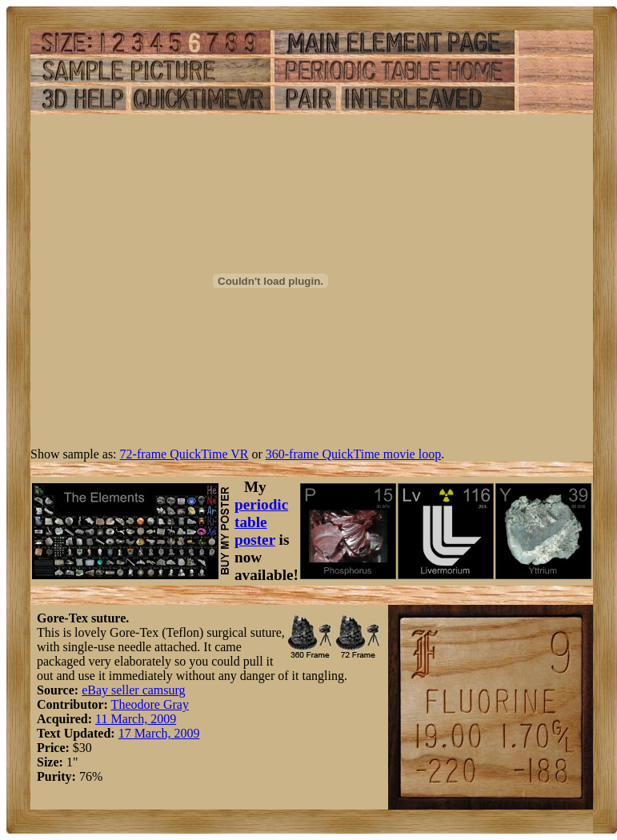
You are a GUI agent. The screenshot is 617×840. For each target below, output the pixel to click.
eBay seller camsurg (133, 690)
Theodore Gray (150, 704)
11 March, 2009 (136, 719)
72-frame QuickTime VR (184, 454)
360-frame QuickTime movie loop (353, 454)
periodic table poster (261, 522)
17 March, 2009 (159, 733)
